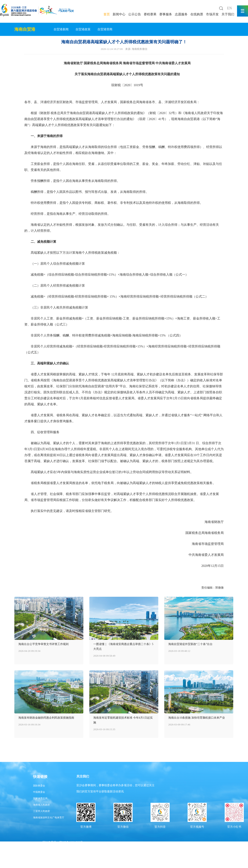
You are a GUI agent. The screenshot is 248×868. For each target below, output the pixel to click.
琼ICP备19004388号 (71, 842)
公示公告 (135, 14)
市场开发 (212, 14)
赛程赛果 (150, 14)
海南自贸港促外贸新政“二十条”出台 (190, 644)
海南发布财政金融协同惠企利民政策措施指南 (46, 718)
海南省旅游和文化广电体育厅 (49, 818)
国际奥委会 (39, 786)
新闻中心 (119, 14)
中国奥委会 (39, 792)
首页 (107, 14)
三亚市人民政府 (41, 811)
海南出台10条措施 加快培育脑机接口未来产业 (197, 718)
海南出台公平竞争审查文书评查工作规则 (43, 644)
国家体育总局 (40, 798)
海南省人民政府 (41, 805)
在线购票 (197, 14)
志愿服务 (181, 14)
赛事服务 (166, 14)
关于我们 (228, 14)
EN (229, 8)
